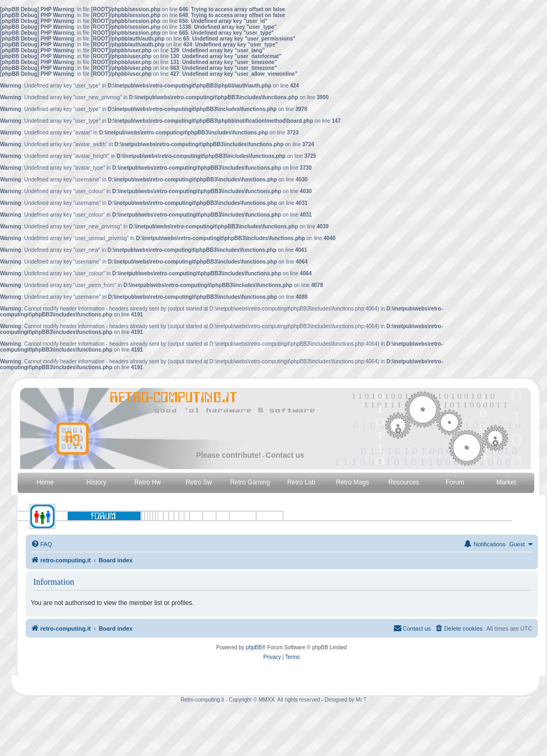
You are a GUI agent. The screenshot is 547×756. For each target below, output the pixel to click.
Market (506, 482)
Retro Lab (301, 482)
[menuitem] (42, 544)
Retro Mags (352, 482)
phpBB (254, 647)
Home (45, 482)
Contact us (285, 455)
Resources (404, 482)
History (96, 482)
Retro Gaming (250, 482)
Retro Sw (199, 482)
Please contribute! (229, 455)
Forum (455, 482)
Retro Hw (147, 482)
